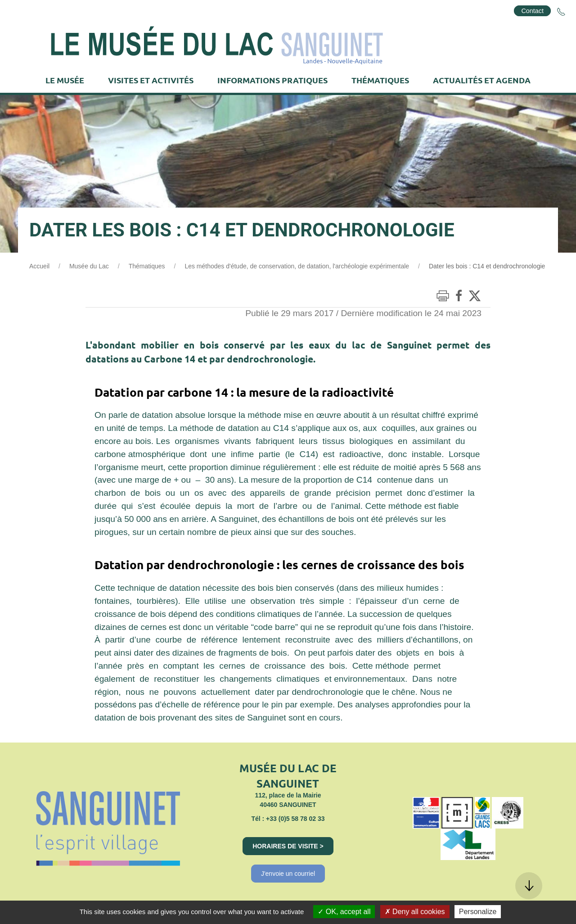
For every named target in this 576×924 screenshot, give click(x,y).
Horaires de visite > (288, 846)
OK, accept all (344, 912)
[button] (529, 886)
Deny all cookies (415, 912)
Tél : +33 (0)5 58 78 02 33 (288, 819)
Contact (532, 11)
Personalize (478, 912)
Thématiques (147, 266)
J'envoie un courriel (288, 874)
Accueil (39, 266)
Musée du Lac (89, 266)
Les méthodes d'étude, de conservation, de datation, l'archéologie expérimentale (297, 266)
